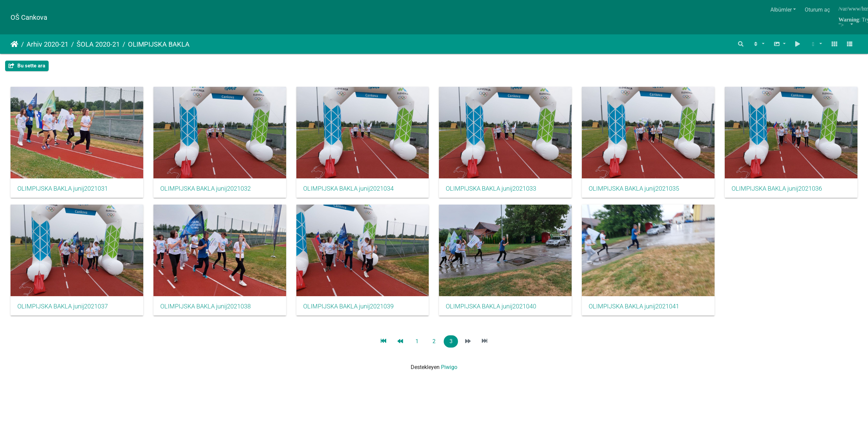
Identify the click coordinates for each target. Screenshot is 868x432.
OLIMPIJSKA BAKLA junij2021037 (206, 307)
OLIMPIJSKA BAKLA (159, 44)
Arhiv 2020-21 (47, 44)
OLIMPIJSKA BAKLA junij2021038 (349, 307)
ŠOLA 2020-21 (98, 44)
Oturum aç (817, 10)
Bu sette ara (27, 66)
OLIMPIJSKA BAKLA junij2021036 (63, 307)
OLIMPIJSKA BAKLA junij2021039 (492, 307)
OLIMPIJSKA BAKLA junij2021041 (63, 425)
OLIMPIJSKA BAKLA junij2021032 (206, 189)
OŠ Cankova (29, 17)
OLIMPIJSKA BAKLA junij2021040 (635, 307)
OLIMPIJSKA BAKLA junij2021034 (349, 189)
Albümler (781, 10)
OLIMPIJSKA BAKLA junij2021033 (492, 189)
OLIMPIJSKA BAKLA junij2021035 (635, 189)
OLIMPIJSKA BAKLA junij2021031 (63, 189)
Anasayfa (14, 44)
